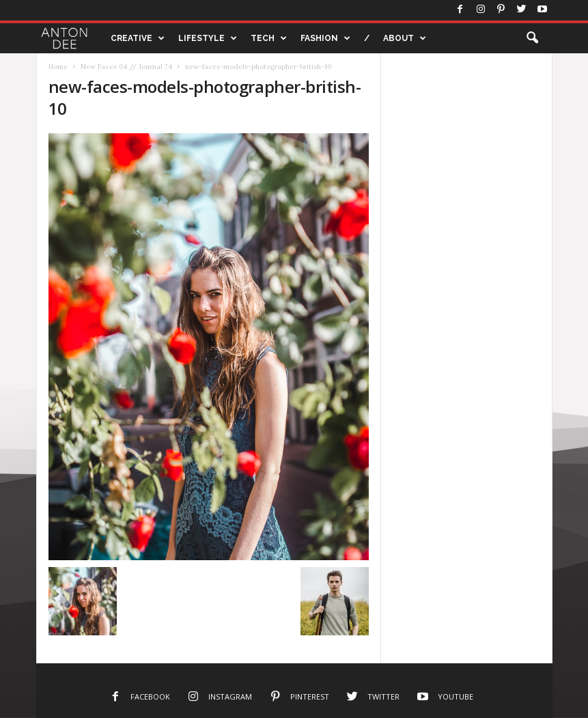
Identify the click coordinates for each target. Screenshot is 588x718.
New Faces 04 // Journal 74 (126, 67)
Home (58, 67)
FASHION (325, 38)
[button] (532, 38)
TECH (269, 38)
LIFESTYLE (208, 38)
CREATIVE (138, 38)
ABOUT (405, 38)
